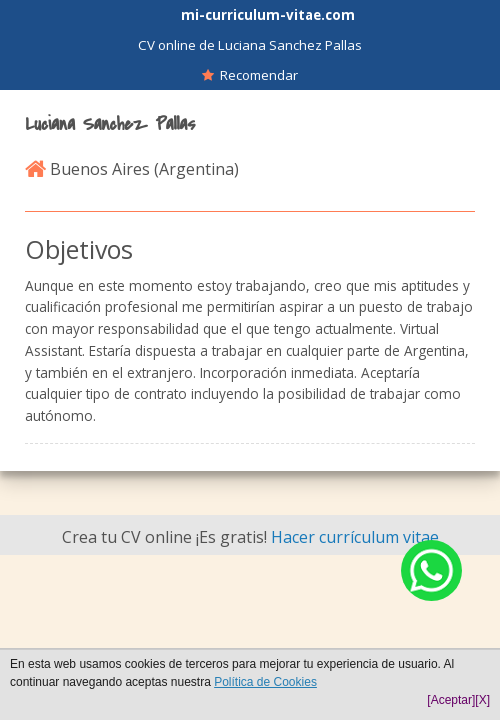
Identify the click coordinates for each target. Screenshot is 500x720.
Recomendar (250, 75)
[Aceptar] (451, 700)
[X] (482, 700)
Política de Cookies (265, 682)
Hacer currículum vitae (355, 537)
